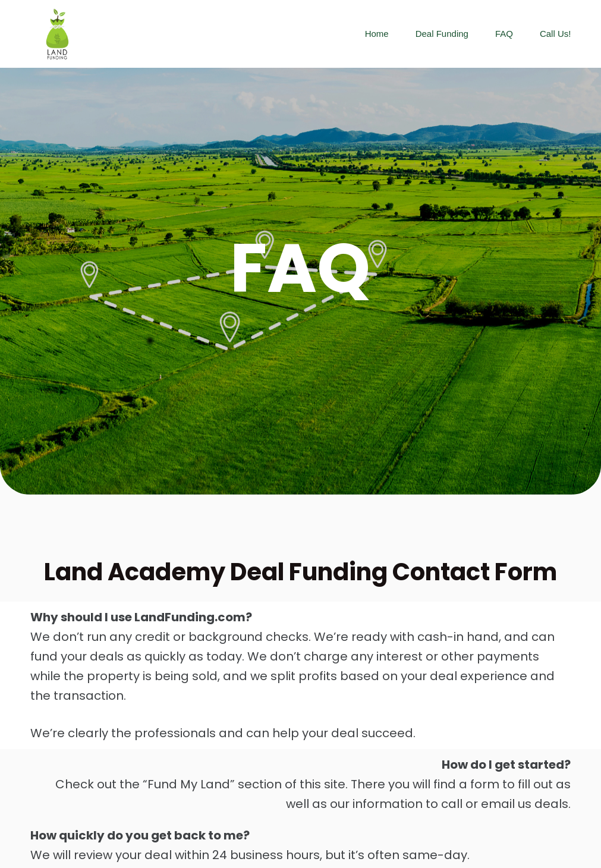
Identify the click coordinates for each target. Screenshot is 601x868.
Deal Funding (442, 34)
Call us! (556, 34)
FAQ (504, 34)
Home (377, 34)
